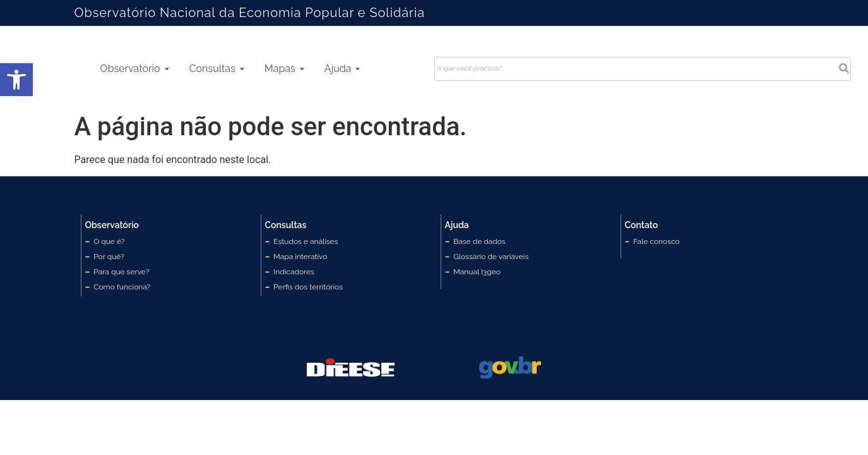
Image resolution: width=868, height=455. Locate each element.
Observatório (135, 69)
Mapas (284, 69)
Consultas (217, 69)
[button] (16, 80)
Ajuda (342, 69)
